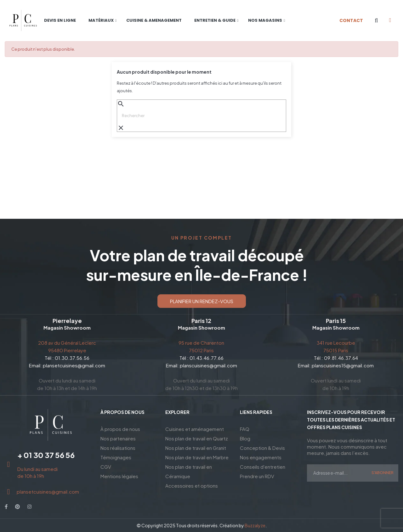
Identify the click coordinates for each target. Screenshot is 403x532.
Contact (351, 20)
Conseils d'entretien (263, 467)
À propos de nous (120, 429)
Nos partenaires (118, 438)
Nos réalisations (118, 448)
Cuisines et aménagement (195, 429)
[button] (202, 301)
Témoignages (116, 457)
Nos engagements (261, 457)
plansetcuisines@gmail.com (74, 365)
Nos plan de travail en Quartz (197, 438)
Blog (245, 438)
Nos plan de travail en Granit (196, 448)
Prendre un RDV (257, 476)
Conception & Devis (262, 448)
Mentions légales (119, 476)
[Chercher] (201, 116)
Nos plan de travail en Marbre (197, 457)
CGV (106, 467)
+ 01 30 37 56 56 (46, 455)
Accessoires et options (192, 486)
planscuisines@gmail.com (208, 365)
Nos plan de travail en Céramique (189, 471)
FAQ (245, 429)
